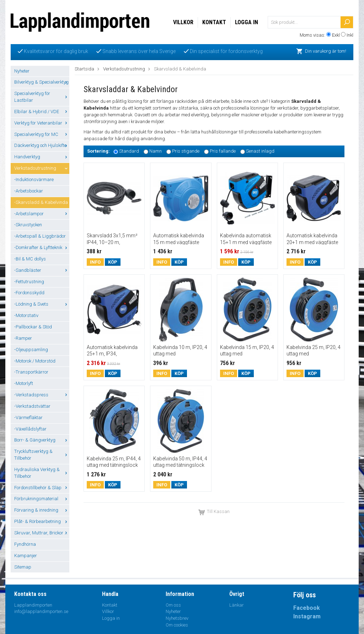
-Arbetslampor (42, 214)
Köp (113, 262)
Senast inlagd (260, 151)
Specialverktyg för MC (42, 134)
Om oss (173, 605)
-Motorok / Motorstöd (35, 361)
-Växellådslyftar (30, 429)
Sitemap (23, 567)
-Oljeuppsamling (31, 350)
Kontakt (214, 22)
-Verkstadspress (42, 395)
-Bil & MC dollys (30, 259)
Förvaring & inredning (42, 510)
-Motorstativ (26, 315)
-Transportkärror (31, 372)
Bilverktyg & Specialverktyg (42, 82)
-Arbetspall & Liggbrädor (40, 236)
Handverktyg (42, 157)
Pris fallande (223, 151)
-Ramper (23, 338)
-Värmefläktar (28, 418)
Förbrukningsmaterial (42, 499)
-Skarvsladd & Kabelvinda (41, 202)
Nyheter (22, 71)
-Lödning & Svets (42, 304)
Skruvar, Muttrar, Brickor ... (42, 533)
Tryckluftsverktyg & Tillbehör (42, 455)
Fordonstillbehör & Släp (42, 488)
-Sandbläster (42, 270)
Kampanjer (26, 556)
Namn (156, 151)
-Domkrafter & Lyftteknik (42, 247)
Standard (129, 151)
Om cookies (177, 625)
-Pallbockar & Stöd (33, 327)
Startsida (84, 69)
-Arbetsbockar (29, 191)
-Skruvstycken (28, 225)
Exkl (336, 35)
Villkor (183, 22)
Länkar (237, 605)
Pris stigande (186, 151)
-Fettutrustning (29, 282)
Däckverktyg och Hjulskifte (42, 145)
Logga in (247, 22)
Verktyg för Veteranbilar (42, 123)
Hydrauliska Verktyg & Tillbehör (42, 473)
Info (95, 262)
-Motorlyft (24, 383)
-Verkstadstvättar (32, 406)
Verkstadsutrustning (42, 168)
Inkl (350, 35)
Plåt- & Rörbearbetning (42, 521)
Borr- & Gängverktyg (42, 440)
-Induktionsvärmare (34, 179)
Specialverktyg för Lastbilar (42, 97)
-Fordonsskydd (29, 293)
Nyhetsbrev (177, 618)
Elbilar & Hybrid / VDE (42, 112)
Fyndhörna (25, 544)
